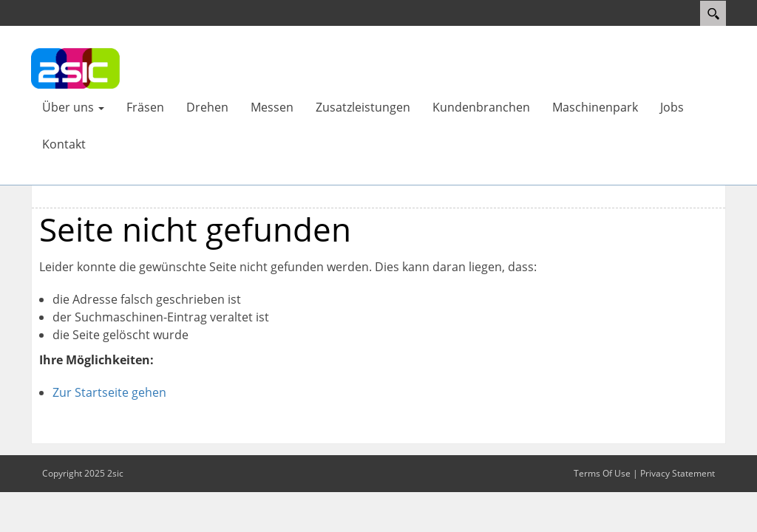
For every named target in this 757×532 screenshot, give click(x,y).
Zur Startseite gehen (109, 392)
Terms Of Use (602, 473)
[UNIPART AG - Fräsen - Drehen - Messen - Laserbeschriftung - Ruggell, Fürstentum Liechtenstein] (75, 67)
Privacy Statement (678, 473)
